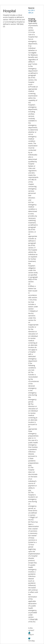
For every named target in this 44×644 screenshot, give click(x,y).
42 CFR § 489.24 (31, 12)
